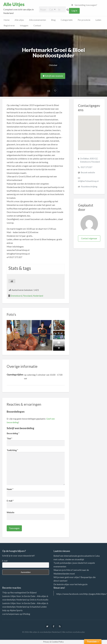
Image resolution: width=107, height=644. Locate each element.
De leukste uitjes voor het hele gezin (70, 584)
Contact (37, 25)
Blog (53, 20)
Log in (74, 11)
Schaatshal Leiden (38, 607)
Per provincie (84, 20)
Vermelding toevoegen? (84, 5)
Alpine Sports (16, 610)
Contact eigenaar (89, 238)
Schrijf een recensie (53, 76)
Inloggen (24, 25)
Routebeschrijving (89, 187)
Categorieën (67, 20)
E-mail (10, 501)
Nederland (38, 296)
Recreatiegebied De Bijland (23, 592)
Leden (98, 20)
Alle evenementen (38, 20)
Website (11, 512)
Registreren (9, 25)
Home (7, 20)
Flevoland (27, 296)
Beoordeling (13, 433)
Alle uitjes (19, 20)
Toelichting (12, 450)
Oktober (53, 65)
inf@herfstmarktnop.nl (88, 181)
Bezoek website (88, 172)
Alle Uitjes (14, 4)
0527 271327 (86, 167)
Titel (9, 438)
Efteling (26, 614)
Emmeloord (16, 296)
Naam (10, 489)
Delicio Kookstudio (39, 600)
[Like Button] (12, 281)
